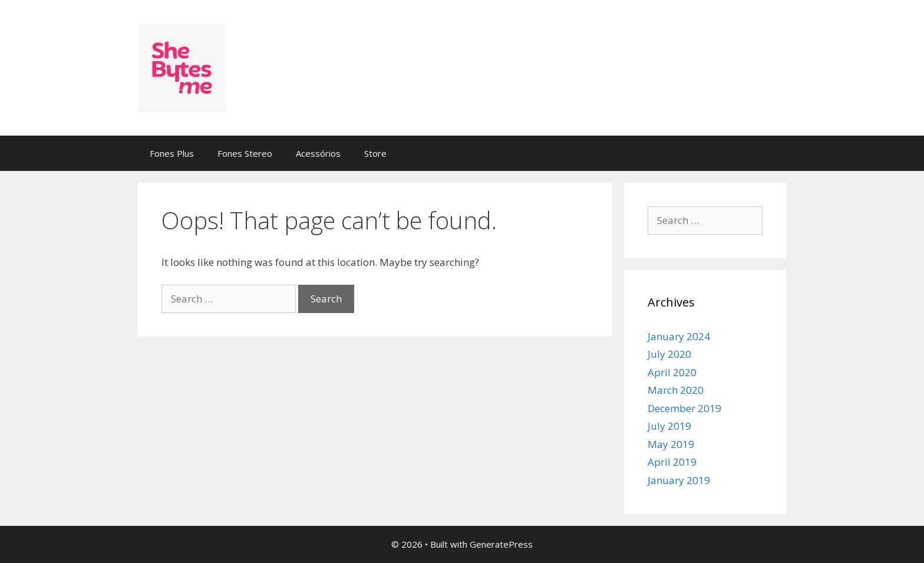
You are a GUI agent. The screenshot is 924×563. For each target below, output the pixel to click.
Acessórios (318, 153)
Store (375, 153)
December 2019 (684, 408)
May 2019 (671, 444)
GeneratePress (501, 544)
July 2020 (669, 354)
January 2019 (679, 480)
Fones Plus (172, 153)
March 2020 (676, 390)
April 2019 (672, 462)
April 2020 (672, 372)
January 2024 (679, 336)
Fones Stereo (245, 153)
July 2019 (669, 426)
